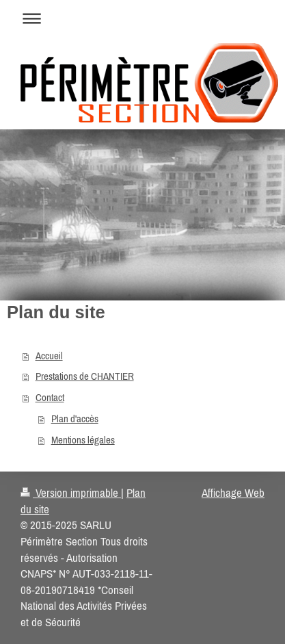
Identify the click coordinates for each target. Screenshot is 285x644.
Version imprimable (71, 493)
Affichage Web (233, 493)
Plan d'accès (75, 418)
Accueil (49, 356)
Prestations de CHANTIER (85, 376)
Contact (50, 397)
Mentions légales (83, 440)
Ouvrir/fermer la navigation (142, 18)
